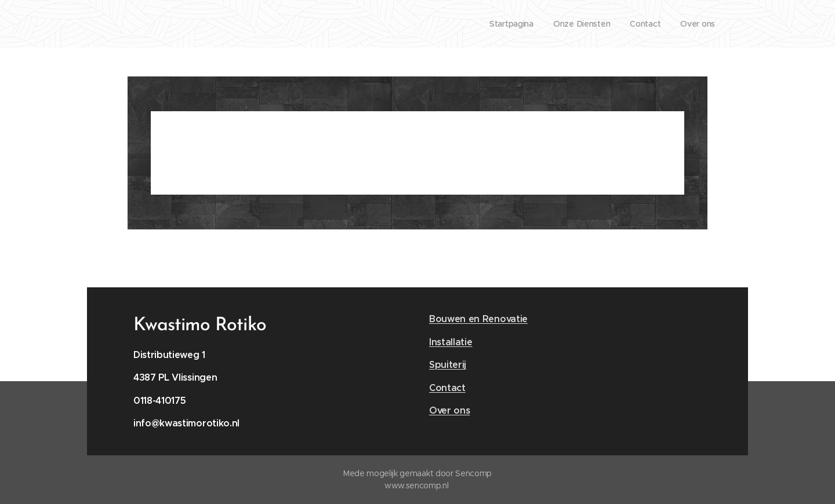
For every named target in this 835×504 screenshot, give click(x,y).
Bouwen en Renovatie (478, 319)
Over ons (449, 410)
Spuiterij (448, 365)
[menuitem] (507, 24)
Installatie (451, 342)
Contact (447, 388)
